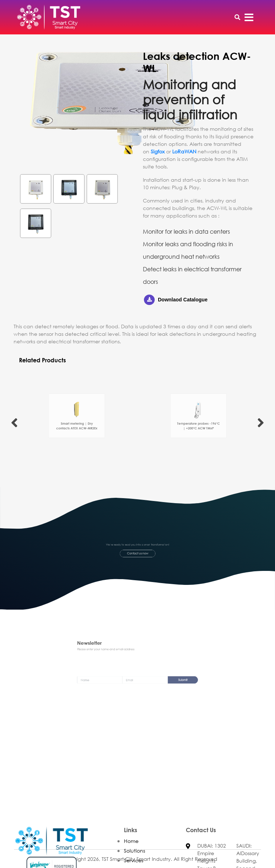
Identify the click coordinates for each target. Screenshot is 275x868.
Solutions (134, 862)
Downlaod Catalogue (176, 300)
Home (131, 853)
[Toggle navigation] (249, 17)
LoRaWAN (184, 151)
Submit (167, 680)
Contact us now (138, 552)
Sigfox (158, 151)
